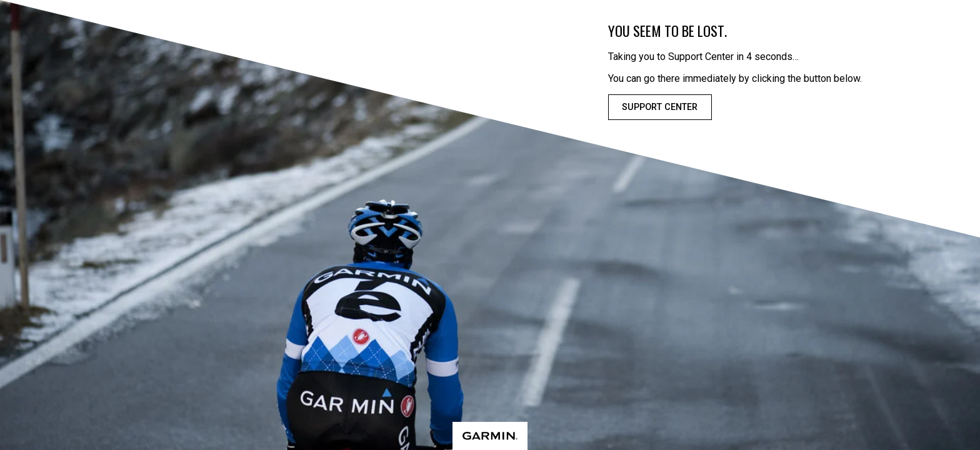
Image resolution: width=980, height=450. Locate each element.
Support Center (660, 107)
